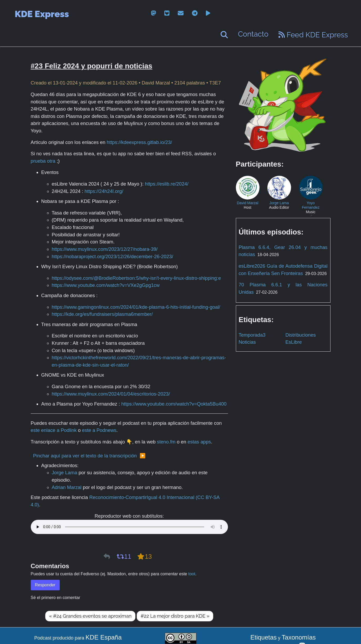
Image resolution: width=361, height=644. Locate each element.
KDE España (103, 637)
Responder (45, 585)
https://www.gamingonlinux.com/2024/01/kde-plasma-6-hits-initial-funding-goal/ (136, 307)
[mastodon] (153, 13)
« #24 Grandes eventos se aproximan (90, 616)
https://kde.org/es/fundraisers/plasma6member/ (102, 314)
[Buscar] (224, 35)
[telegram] (195, 13)
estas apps (199, 442)
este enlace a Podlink (54, 430)
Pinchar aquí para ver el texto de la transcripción (85, 456)
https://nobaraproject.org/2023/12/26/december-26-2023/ (113, 256)
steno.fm (166, 442)
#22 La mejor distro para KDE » (175, 616)
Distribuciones (301, 335)
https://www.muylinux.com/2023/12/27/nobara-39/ (105, 249)
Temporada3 (252, 335)
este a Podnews (99, 430)
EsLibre (294, 342)
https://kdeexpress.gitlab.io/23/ (139, 142)
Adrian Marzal (67, 487)
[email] (181, 13)
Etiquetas (263, 637)
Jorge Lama (65, 473)
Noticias (247, 342)
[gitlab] (167, 13)
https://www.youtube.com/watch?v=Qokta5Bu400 (174, 404)
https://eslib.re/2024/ (167, 184)
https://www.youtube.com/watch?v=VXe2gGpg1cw (106, 285)
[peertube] (208, 13)
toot (192, 574)
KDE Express (42, 14)
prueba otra (43, 161)
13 (144, 556)
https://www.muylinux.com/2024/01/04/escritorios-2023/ (111, 394)
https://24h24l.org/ (104, 191)
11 (124, 556)
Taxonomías (299, 637)
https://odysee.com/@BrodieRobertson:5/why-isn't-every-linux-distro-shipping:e (136, 278)
